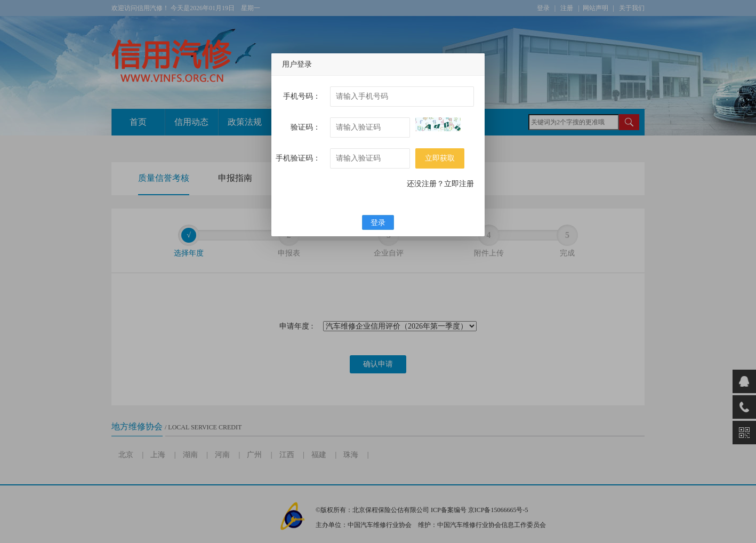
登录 (378, 223)
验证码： (305, 127)
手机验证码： (298, 158)
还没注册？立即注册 (440, 184)
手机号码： (302, 96)
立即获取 (440, 158)
